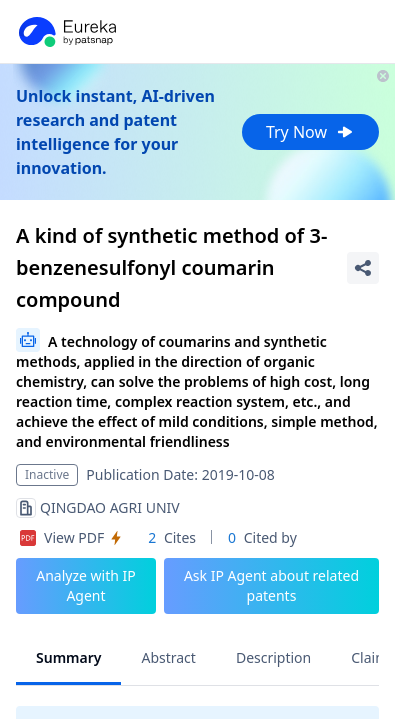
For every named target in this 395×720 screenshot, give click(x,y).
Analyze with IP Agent (86, 585)
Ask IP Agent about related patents (271, 585)
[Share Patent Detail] (363, 268)
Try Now (310, 132)
